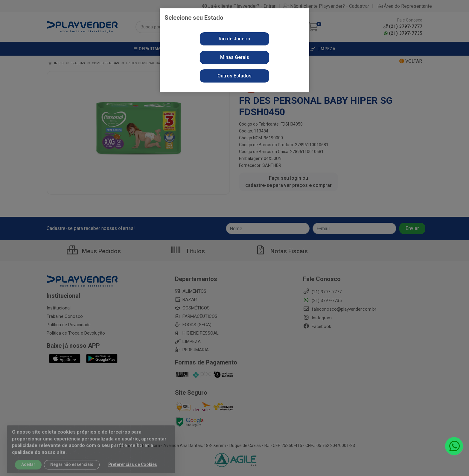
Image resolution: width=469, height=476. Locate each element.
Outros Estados (234, 76)
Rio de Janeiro (234, 39)
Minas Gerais (235, 57)
